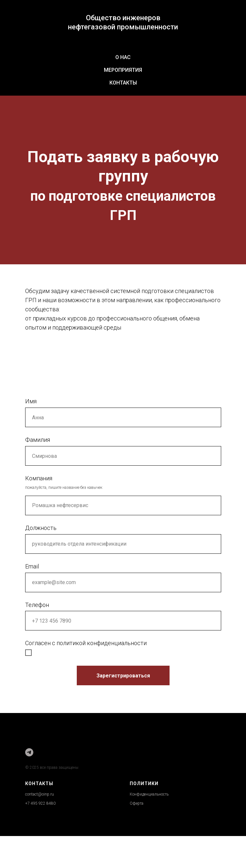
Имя (31, 401)
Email (32, 566)
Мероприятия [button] (123, 70)
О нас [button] (123, 57)
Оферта (137, 803)
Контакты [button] (123, 83)
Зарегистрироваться (123, 676)
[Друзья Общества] (29, 752)
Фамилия (38, 440)
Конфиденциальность (149, 794)
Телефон (37, 605)
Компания (39, 478)
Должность (41, 528)
